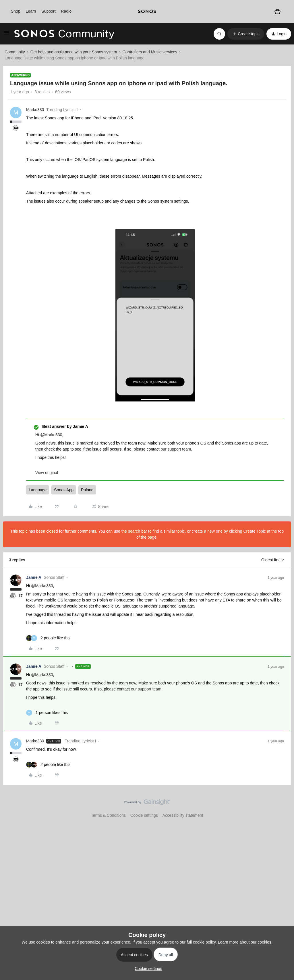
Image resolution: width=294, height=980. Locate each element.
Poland (87, 490)
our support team (176, 449)
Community (15, 52)
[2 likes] (48, 638)
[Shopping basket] (277, 11)
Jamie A (34, 577)
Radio (66, 11)
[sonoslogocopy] (147, 11)
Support (48, 11)
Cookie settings (144, 815)
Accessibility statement (183, 815)
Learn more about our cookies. (245, 942)
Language (38, 490)
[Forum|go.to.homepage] (64, 34)
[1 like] (47, 713)
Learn (31, 11)
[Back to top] (283, 807)
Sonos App (64, 490)
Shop (16, 11)
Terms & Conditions (108, 815)
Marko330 (35, 110)
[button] (6, 35)
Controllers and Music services (150, 52)
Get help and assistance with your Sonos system (74, 52)
